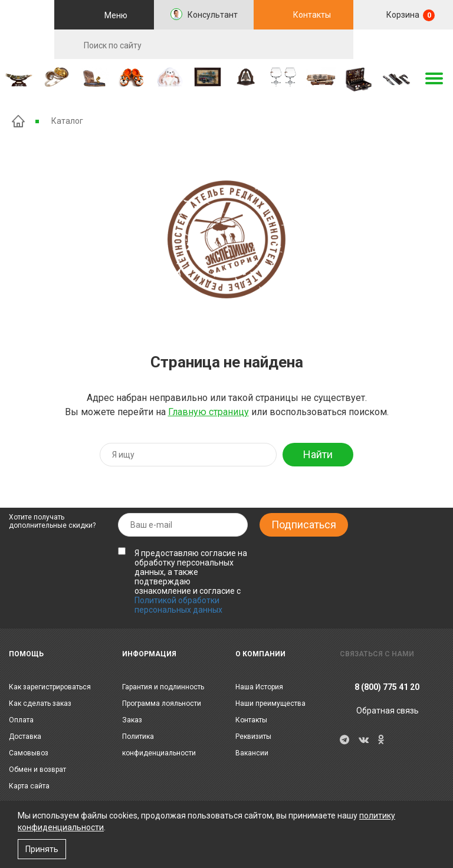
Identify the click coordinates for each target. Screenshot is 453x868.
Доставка (25, 737)
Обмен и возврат (37, 770)
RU (403, 45)
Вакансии (252, 753)
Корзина (410, 15)
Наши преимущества (270, 703)
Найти (318, 454)
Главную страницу (209, 412)
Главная (18, 121)
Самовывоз (29, 753)
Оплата (21, 720)
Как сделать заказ (40, 703)
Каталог (67, 121)
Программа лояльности (162, 703)
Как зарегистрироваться (50, 687)
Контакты (312, 15)
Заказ (132, 720)
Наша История (259, 687)
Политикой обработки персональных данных (178, 605)
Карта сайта (29, 786)
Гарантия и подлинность (163, 687)
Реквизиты (253, 737)
